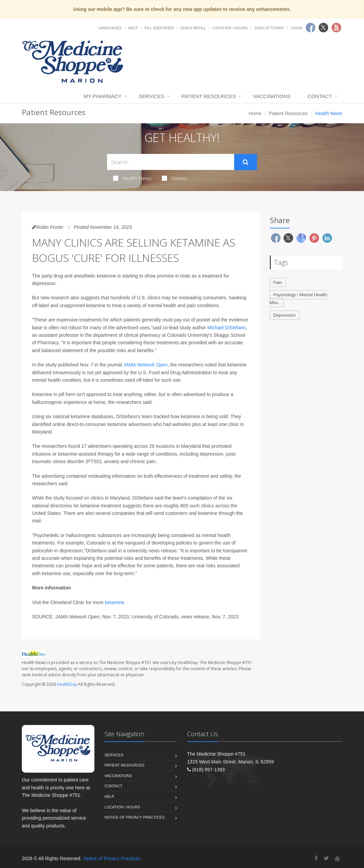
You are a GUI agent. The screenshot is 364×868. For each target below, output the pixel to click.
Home (255, 113)
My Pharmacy (102, 96)
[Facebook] (316, 858)
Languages (110, 28)
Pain (278, 282)
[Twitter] (326, 858)
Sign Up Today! (269, 28)
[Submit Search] (246, 162)
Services (152, 96)
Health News (132, 178)
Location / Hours (230, 28)
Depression (285, 315)
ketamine (115, 602)
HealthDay (67, 684)
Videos (175, 178)
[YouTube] (337, 858)
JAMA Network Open (145, 365)
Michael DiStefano (227, 328)
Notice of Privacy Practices (135, 817)
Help (133, 28)
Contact (320, 96)
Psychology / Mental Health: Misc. (299, 299)
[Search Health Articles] (171, 162)
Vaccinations (272, 96)
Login (297, 28)
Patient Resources (209, 96)
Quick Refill (193, 28)
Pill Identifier (159, 28)
